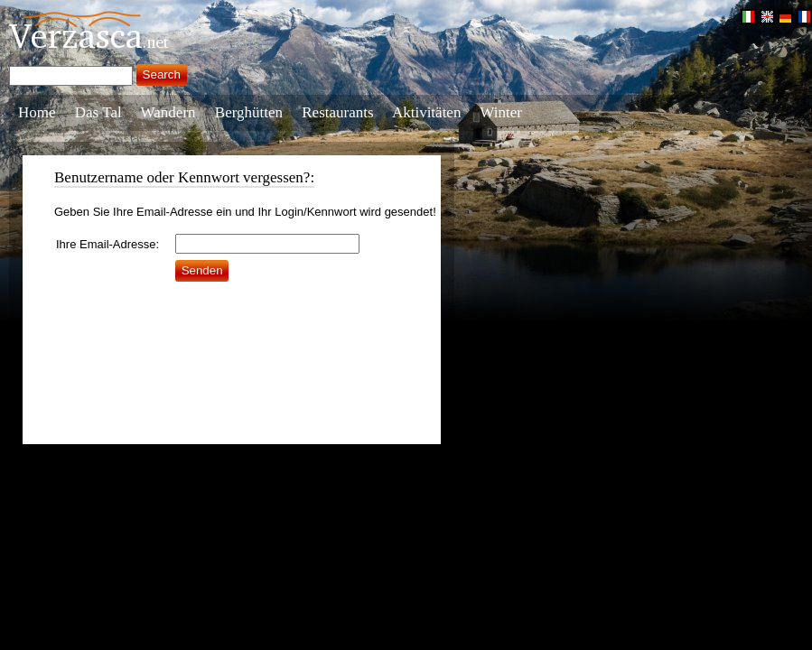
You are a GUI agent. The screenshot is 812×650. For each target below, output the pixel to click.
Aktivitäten (426, 112)
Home (37, 112)
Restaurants (337, 112)
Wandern (168, 112)
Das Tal (98, 112)
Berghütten (249, 112)
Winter (501, 112)
